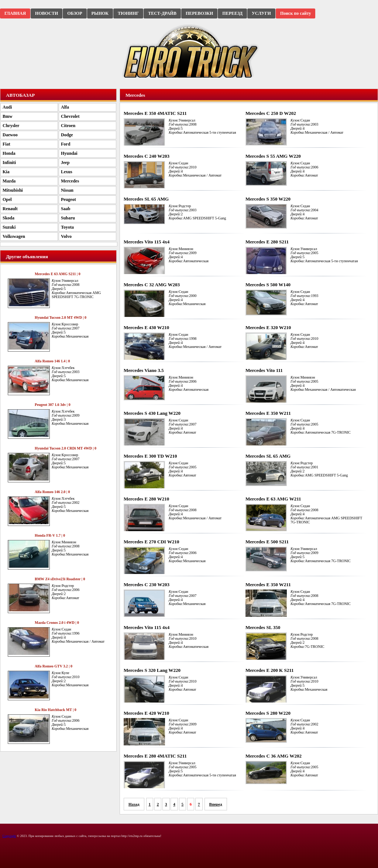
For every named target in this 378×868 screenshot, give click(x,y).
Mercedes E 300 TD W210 (150, 456)
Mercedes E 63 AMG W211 (273, 499)
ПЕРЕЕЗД (232, 13)
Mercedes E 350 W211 (268, 413)
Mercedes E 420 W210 (146, 713)
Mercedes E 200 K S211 (269, 670)
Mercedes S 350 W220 (268, 199)
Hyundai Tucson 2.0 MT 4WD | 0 (61, 317)
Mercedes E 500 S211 (267, 542)
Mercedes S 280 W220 (268, 713)
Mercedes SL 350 (263, 627)
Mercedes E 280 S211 (267, 242)
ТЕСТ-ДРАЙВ (162, 13)
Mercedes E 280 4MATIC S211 (155, 756)
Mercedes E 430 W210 (146, 327)
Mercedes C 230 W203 (147, 585)
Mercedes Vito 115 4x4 (147, 242)
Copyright (9, 836)
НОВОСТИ (47, 13)
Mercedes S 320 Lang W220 (152, 670)
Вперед (216, 804)
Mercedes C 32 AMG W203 (152, 285)
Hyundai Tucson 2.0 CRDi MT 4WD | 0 (66, 448)
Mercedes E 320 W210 (268, 327)
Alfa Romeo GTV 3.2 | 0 (54, 666)
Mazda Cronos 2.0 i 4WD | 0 (57, 623)
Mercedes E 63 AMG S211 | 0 (58, 274)
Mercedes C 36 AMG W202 (274, 756)
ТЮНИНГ (128, 13)
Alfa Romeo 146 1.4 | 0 (52, 361)
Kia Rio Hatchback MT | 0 (56, 710)
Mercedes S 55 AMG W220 (273, 156)
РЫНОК (100, 13)
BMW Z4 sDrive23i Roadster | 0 (60, 579)
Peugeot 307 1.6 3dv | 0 (53, 405)
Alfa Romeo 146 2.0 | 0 (52, 492)
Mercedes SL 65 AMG (146, 199)
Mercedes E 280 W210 (146, 499)
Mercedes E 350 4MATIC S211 (155, 113)
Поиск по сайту (296, 13)
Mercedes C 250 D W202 (271, 113)
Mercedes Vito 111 (264, 370)
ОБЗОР (75, 13)
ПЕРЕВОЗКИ (199, 13)
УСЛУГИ (261, 13)
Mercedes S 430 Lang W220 (152, 413)
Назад (134, 804)
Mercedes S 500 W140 (268, 285)
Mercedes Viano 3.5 (144, 370)
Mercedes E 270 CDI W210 (151, 542)
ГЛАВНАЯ (15, 13)
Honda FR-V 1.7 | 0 (50, 535)
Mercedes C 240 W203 (147, 156)
